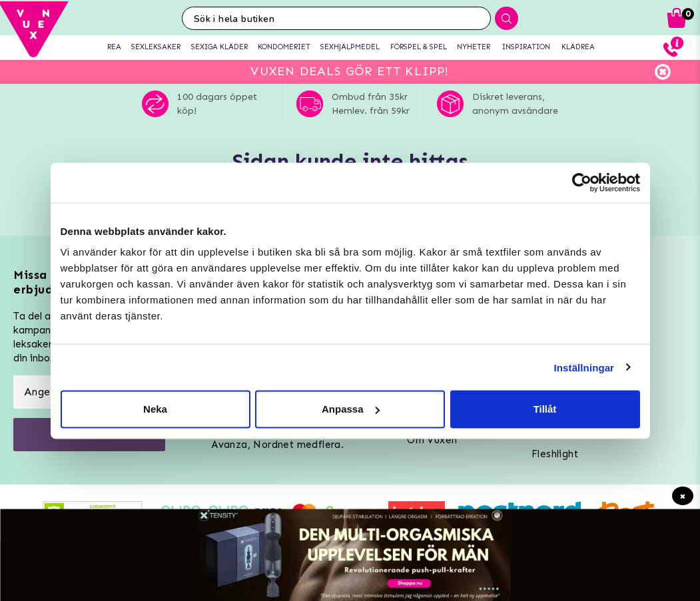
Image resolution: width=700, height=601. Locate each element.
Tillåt (545, 409)
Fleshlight (555, 454)
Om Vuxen (432, 440)
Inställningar (584, 367)
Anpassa (351, 409)
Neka (155, 409)
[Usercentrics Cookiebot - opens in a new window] (582, 182)
